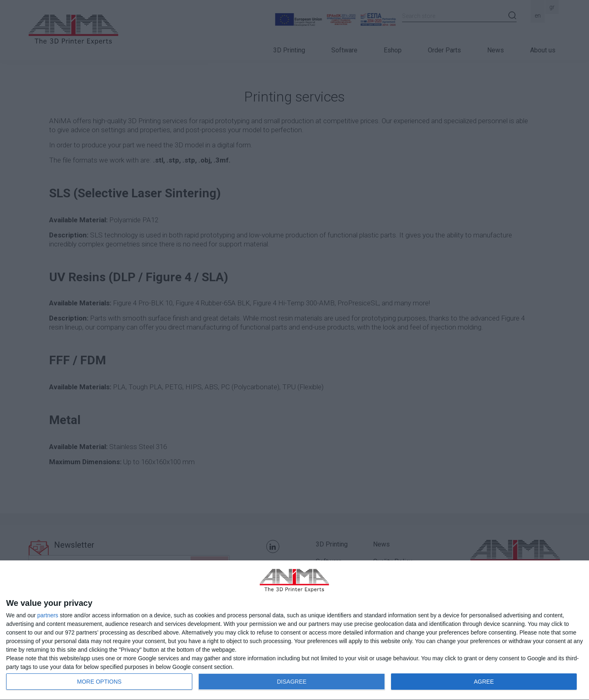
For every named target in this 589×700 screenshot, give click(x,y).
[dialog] (294, 630)
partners (48, 615)
